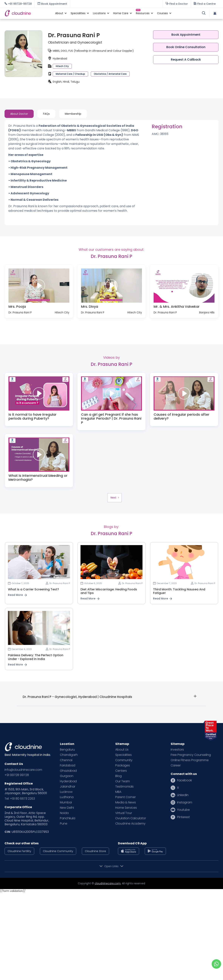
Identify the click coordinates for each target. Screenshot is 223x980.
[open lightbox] (39, 286)
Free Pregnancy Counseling (191, 755)
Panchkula (68, 818)
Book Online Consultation (186, 47)
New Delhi (67, 808)
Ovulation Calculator (131, 818)
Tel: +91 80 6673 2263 (20, 799)
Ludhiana (67, 797)
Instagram (185, 802)
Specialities (124, 755)
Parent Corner (125, 797)
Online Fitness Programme (190, 760)
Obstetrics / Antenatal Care (110, 74)
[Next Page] (115, 498)
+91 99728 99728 (17, 775)
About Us (122, 750)
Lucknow (66, 792)
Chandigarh (69, 755)
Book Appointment (186, 35)
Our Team (123, 781)
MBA (118, 792)
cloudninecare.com (108, 883)
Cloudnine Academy (130, 824)
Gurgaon (67, 776)
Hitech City (62, 66)
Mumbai (66, 802)
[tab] (19, 114)
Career (176, 765)
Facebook (184, 780)
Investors (177, 750)
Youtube (183, 810)
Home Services (126, 808)
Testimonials (124, 787)
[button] (59, 13)
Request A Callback (186, 60)
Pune (64, 824)
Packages (123, 765)
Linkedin (183, 795)
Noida (64, 813)
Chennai (66, 760)
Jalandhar (68, 787)
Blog (118, 776)
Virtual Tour (124, 813)
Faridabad (68, 765)
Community (124, 760)
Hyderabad (68, 781)
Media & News (126, 802)
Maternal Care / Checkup (70, 74)
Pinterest (183, 817)
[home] (28, 13)
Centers (121, 771)
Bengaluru (67, 750)
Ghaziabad (68, 771)
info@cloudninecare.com (23, 770)
